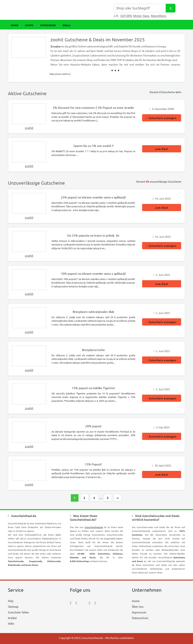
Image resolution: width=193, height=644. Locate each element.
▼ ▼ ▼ (115, 71)
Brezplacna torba (93, 350)
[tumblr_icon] (95, 603)
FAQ (11, 601)
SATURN (126, 16)
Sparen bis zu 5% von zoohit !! (93, 146)
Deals (67, 25)
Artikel (12, 618)
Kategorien (48, 25)
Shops (29, 25)
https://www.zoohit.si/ (60, 74)
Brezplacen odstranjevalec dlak (93, 312)
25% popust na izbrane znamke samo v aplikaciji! (93, 197)
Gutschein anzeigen (162, 118)
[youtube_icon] (81, 613)
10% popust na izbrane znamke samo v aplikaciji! (93, 273)
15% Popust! (93, 464)
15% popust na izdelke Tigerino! (93, 388)
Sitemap (13, 607)
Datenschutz (140, 618)
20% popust (93, 426)
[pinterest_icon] (89, 603)
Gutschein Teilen (18, 612)
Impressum (139, 612)
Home (15, 25)
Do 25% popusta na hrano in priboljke (93, 235)
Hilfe (11, 624)
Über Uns (138, 607)
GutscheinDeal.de (94, 527)
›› (118, 498)
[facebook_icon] (71, 603)
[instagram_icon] (76, 603)
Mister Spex (141, 16)
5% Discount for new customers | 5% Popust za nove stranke (93, 107)
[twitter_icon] (83, 603)
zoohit (29, 128)
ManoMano (159, 16)
